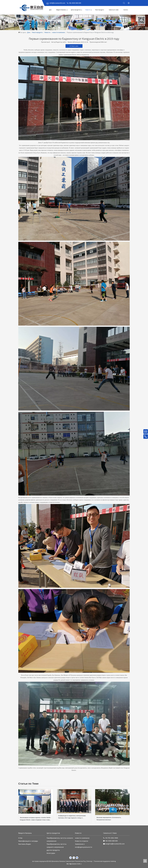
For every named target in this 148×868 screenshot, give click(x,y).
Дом (50, 10)
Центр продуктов (76, 10)
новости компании (82, 838)
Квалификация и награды (28, 841)
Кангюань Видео (25, 844)
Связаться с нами (114, 10)
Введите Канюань (61, 10)
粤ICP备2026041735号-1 (74, 864)
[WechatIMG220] (74, 22)
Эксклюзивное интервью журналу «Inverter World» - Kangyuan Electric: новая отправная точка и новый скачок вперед (36, 819)
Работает (104, 42)
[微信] (77, 858)
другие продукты (53, 850)
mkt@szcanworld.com (57, 3)
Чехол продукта (99, 10)
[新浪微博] (71, 858)
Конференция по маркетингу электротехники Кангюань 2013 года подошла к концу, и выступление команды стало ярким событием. (73, 817)
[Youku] (74, 858)
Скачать (126, 10)
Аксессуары (51, 853)
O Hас (20, 838)
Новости (88, 10)
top (145, 861)
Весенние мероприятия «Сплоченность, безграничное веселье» (109, 819)
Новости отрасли (82, 841)
